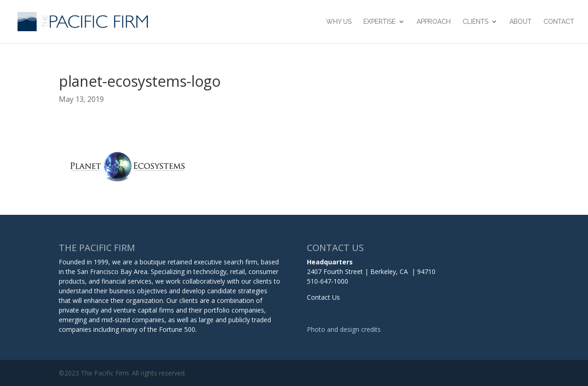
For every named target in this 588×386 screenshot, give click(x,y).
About (520, 22)
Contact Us (323, 297)
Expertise (379, 22)
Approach (434, 22)
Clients (475, 22)
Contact (559, 22)
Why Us (339, 22)
